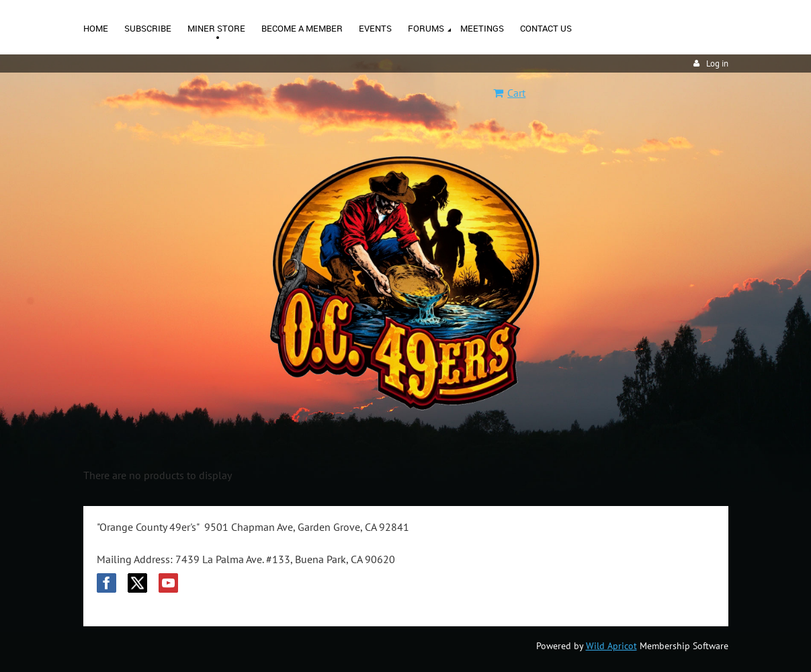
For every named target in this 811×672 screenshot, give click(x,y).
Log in (717, 64)
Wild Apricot (611, 646)
